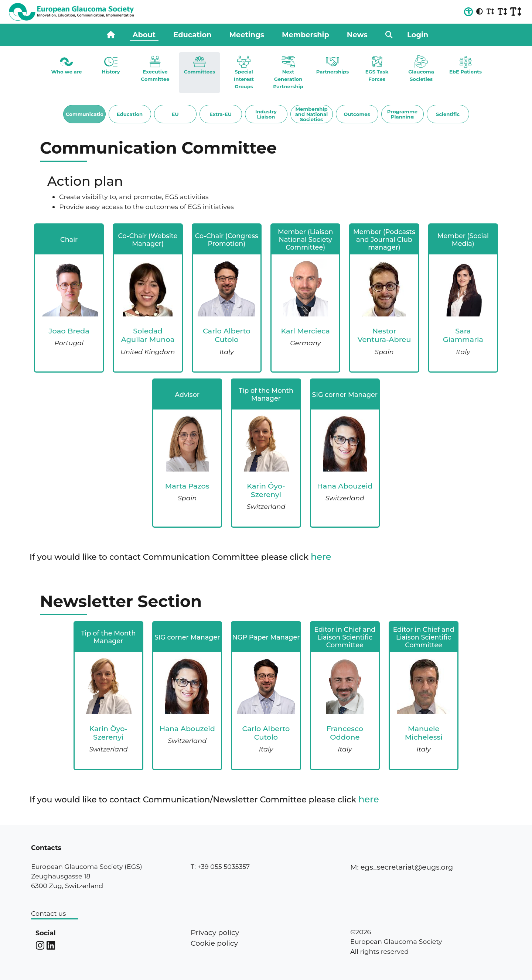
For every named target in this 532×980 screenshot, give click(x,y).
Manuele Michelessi (424, 733)
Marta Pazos (187, 486)
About (144, 35)
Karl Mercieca (305, 331)
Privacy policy (215, 932)
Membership (306, 35)
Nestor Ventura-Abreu (384, 335)
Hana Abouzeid (345, 486)
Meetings (247, 35)
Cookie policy (214, 943)
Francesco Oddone (345, 733)
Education (192, 35)
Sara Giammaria (463, 335)
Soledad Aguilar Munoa (148, 335)
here (321, 557)
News (357, 35)
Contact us (48, 913)
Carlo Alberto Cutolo (227, 335)
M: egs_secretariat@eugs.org (402, 867)
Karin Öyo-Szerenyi (266, 490)
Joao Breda (69, 331)
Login (418, 35)
